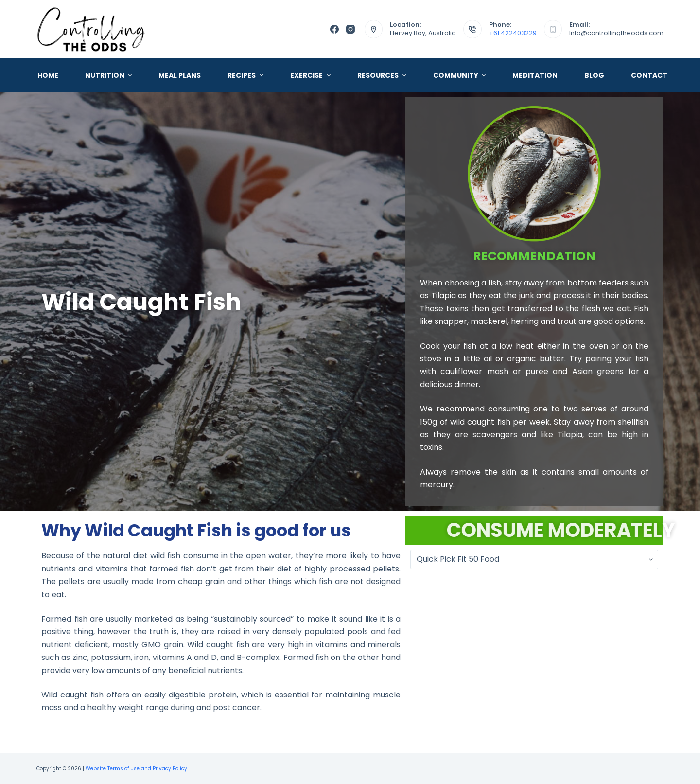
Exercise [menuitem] (312, 75)
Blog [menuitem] (594, 75)
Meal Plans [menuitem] (180, 75)
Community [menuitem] (461, 75)
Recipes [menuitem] (247, 75)
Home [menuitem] (48, 75)
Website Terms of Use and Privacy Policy (136, 769)
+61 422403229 (513, 33)
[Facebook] (334, 29)
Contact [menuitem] (649, 75)
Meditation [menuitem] (535, 75)
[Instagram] (350, 29)
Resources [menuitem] (383, 75)
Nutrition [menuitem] (110, 75)
